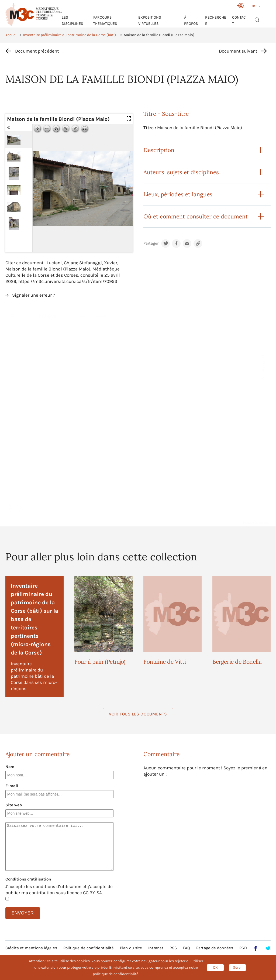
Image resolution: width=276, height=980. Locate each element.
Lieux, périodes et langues (178, 194)
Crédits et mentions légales (31, 948)
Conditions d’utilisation (28, 879)
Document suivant (238, 51)
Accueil (11, 35)
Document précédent (37, 51)
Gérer (237, 967)
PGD (243, 948)
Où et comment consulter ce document (196, 216)
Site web (14, 805)
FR (253, 6)
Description (159, 150)
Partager (151, 243)
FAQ (187, 948)
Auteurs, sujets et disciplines (181, 172)
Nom (10, 767)
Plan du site (131, 948)
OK (215, 967)
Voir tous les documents (138, 714)
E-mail (12, 786)
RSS (173, 948)
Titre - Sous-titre (166, 114)
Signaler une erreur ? (34, 295)
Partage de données (215, 948)
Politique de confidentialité (89, 948)
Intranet (156, 948)
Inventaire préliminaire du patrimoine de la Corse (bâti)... (71, 35)
